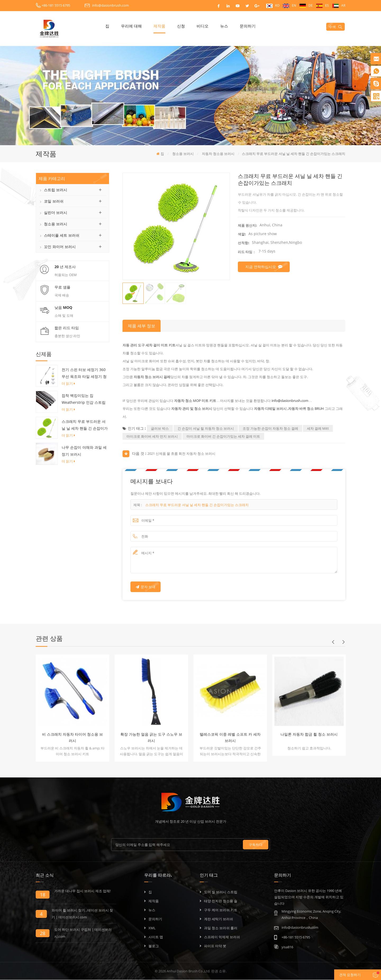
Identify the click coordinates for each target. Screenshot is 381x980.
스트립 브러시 (56, 190)
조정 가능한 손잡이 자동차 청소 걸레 (270, 429)
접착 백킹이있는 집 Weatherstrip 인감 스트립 (84, 399)
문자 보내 (146, 587)
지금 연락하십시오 (264, 267)
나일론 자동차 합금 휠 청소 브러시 (309, 734)
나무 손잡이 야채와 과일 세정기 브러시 (84, 451)
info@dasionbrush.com (110, 5)
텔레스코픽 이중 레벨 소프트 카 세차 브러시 (230, 738)
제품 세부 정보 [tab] (142, 326)
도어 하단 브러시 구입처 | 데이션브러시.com (83, 933)
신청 (187, 26)
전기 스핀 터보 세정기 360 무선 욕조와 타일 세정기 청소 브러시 (84, 374)
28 (43, 933)
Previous (333, 642)
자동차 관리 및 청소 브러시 (191, 409)
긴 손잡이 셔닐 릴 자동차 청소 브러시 (206, 429)
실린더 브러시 (56, 213)
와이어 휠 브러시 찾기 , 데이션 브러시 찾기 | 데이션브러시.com (82, 914)
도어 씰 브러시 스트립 (221, 892)
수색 (336, 27)
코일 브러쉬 (54, 201)
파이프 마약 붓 (215, 946)
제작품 (165, 26)
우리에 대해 (137, 26)
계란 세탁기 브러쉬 (219, 919)
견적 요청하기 (342, 975)
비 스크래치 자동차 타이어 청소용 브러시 (72, 738)
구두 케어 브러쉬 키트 (221, 910)
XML (152, 928)
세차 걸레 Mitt (318, 429)
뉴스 (230, 26)
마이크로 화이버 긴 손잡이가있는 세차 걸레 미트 (223, 437)
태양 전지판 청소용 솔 (221, 901)
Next (343, 642)
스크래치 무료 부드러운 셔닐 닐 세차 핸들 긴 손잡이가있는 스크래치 (85, 426)
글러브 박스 (160, 429)
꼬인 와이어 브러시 (60, 247)
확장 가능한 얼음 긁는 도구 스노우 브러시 (151, 738)
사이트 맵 (156, 937)
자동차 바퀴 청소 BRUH (306, 409)
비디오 (209, 26)
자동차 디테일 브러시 (270, 409)
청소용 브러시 (56, 224)
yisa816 (287, 947)
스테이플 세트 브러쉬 (62, 235)
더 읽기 (68, 384)
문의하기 (254, 26)
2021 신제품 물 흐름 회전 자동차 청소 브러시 (181, 454)
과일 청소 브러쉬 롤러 (221, 928)
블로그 (154, 946)
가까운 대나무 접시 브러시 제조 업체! (82, 891)
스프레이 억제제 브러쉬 (222, 937)
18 (43, 895)
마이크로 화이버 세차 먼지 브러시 (152, 437)
